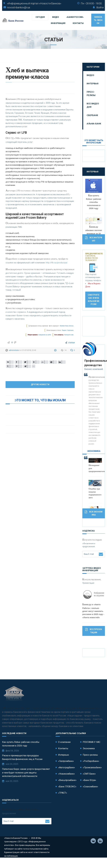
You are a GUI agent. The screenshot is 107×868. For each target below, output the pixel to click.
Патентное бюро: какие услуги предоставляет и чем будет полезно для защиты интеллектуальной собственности (26, 782)
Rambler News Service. (67, 326)
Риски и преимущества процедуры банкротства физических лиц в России (22, 767)
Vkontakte (93, 850)
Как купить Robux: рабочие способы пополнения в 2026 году (21, 753)
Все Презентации (94, 631)
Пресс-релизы (91, 94)
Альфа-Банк (94, 124)
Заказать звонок (98, 20)
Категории (93, 67)
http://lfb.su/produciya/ (57, 263)
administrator (14, 350)
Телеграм (100, 850)
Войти (100, 7)
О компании (64, 751)
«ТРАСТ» (63, 802)
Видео (56, 17)
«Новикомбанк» (66, 783)
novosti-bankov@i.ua (18, 7)
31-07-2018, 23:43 (29, 350)
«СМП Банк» (89, 783)
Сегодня (40, 17)
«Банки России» (75, 17)
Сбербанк (92, 115)
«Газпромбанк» (66, 770)
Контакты (78, 23)
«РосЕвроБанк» (91, 770)
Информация (58, 23)
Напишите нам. (69, 335)
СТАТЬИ (71, 343)
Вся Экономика (94, 513)
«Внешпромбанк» (67, 789)
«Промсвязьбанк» (92, 777)
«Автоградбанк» (67, 777)
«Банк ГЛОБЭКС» (67, 796)
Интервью (93, 84)
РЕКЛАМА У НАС (92, 751)
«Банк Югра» (89, 789)
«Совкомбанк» (90, 796)
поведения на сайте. (45, 335)
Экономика (89, 758)
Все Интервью (94, 239)
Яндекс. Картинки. (68, 330)
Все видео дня (93, 105)
